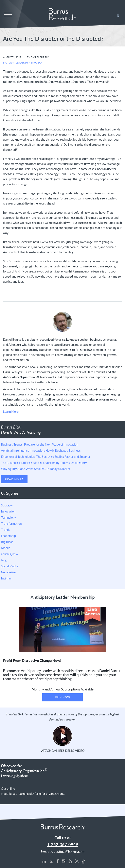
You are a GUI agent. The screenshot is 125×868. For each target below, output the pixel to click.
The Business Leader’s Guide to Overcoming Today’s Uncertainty (44, 463)
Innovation (8, 511)
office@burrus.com (71, 851)
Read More (14, 479)
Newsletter (9, 572)
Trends (6, 530)
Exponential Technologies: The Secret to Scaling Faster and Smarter (46, 457)
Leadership (23, 63)
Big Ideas (9, 63)
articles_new (9, 554)
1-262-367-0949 (63, 845)
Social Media (10, 566)
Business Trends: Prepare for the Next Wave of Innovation (40, 444)
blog (4, 560)
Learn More (11, 411)
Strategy (37, 63)
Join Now (63, 697)
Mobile (6, 548)
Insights (6, 578)
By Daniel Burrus (38, 57)
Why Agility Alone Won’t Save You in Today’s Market (36, 469)
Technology (8, 517)
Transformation (11, 523)
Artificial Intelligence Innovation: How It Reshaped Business (41, 450)
